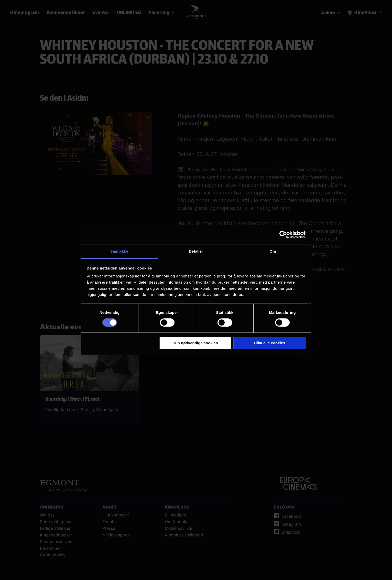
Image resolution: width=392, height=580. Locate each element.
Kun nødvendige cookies (195, 343)
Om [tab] (273, 251)
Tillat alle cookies (269, 343)
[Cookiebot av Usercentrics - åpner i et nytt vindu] (283, 234)
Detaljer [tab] (196, 251)
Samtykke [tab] (119, 251)
